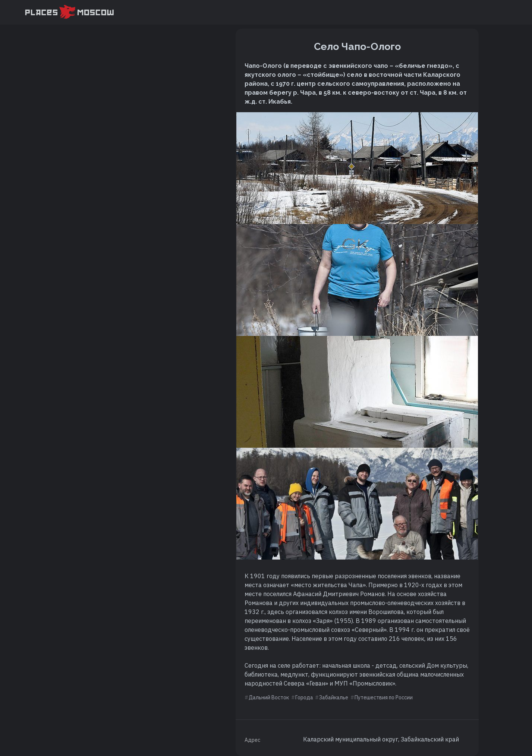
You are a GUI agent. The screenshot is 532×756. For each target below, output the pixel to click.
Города (304, 697)
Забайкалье (334, 697)
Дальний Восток (269, 697)
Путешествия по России (384, 697)
